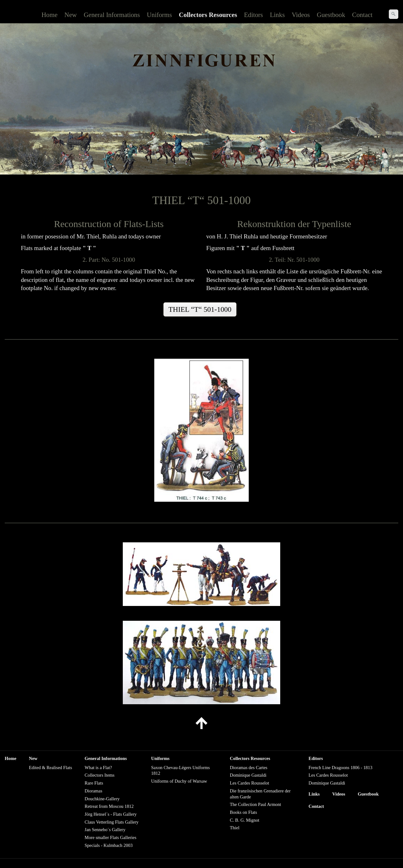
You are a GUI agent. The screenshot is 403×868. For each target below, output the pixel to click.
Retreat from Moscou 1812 (109, 806)
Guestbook (331, 15)
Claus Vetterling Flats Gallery (112, 822)
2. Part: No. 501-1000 (109, 260)
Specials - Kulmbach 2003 (109, 845)
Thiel (235, 828)
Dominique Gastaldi (248, 775)
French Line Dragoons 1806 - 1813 (341, 768)
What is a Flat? (98, 768)
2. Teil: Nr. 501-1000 (294, 260)
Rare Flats (94, 783)
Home (50, 15)
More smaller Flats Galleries (111, 837)
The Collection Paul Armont (255, 804)
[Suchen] (394, 14)
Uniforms (159, 15)
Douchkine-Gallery (102, 799)
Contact (362, 15)
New (71, 15)
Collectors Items (100, 775)
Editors (253, 15)
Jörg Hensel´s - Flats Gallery (111, 814)
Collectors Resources (208, 15)
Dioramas (94, 791)
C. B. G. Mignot (245, 820)
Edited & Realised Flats (51, 768)
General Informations (112, 15)
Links (277, 15)
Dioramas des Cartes (249, 768)
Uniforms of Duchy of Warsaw (179, 781)
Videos (301, 15)
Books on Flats (243, 812)
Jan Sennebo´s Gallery (105, 830)
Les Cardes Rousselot (250, 783)
